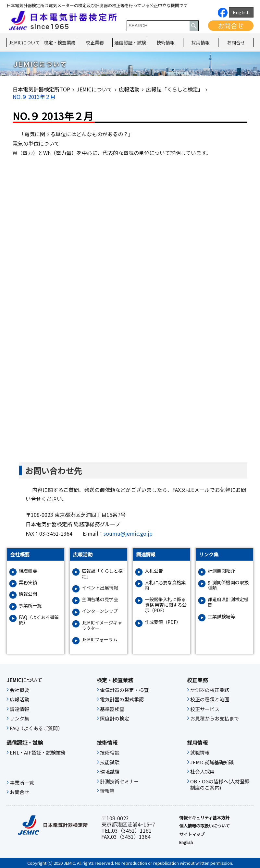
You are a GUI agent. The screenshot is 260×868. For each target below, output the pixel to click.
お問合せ (231, 25)
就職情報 (200, 753)
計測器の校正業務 (210, 690)
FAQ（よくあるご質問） (36, 728)
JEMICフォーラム (100, 640)
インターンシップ (100, 611)
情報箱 (107, 791)
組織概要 (28, 571)
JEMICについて (24, 42)
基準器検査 (112, 709)
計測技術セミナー (119, 781)
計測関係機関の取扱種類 (228, 585)
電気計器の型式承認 (122, 699)
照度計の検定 (115, 719)
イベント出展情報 (100, 588)
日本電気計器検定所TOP (41, 89)
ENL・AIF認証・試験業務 (38, 753)
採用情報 (201, 42)
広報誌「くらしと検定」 (175, 89)
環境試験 (110, 772)
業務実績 (28, 583)
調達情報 (19, 709)
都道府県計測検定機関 (228, 602)
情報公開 (28, 594)
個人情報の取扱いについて (204, 826)
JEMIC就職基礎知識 (212, 762)
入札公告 (154, 571)
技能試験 (110, 762)
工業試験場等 (221, 617)
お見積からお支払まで (215, 719)
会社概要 (19, 690)
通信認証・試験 (130, 42)
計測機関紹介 (221, 571)
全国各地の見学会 (100, 599)
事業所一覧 (30, 606)
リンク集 (19, 719)
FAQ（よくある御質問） (39, 620)
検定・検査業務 (60, 42)
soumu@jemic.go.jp (128, 533)
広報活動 (129, 89)
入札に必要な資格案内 (165, 585)
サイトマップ (192, 834)
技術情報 (166, 42)
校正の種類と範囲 (210, 699)
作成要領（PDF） (163, 622)
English (241, 12)
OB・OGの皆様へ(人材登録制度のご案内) (220, 785)
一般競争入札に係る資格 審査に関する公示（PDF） (166, 605)
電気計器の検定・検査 (124, 690)
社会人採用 (202, 772)
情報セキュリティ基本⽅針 (204, 818)
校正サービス (205, 709)
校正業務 (95, 42)
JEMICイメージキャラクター (102, 625)
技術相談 (110, 753)
